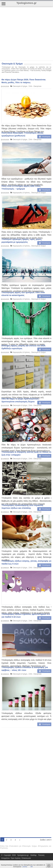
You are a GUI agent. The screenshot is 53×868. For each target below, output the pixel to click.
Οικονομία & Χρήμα (19, 117)
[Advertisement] (26, 34)
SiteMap (33, 855)
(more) (25, 867)
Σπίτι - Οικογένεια (34, 117)
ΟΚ (32, 867)
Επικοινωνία (26, 858)
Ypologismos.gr (23, 855)
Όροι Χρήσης (16, 858)
